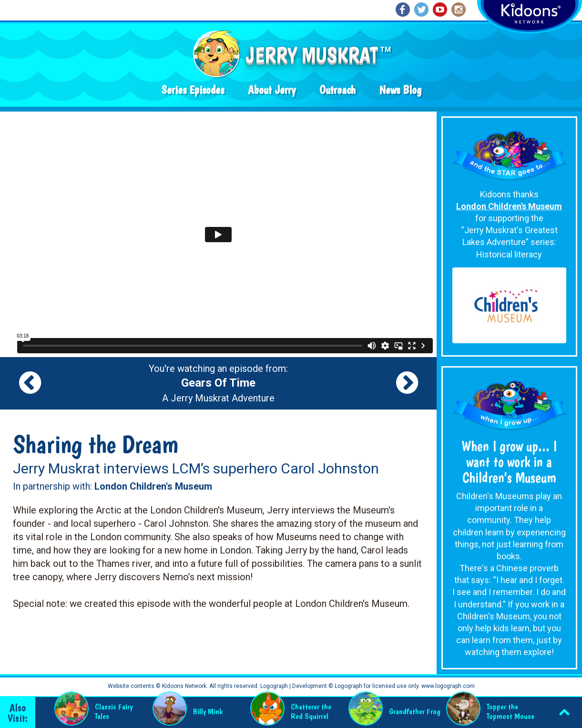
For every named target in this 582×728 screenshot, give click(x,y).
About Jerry (272, 90)
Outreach (337, 90)
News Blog (400, 90)
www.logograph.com (447, 686)
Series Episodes (193, 90)
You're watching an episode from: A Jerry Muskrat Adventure (218, 383)
